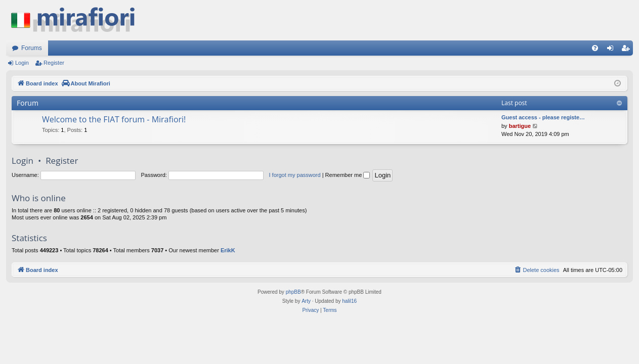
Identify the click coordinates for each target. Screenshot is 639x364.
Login (22, 63)
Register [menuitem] (628, 50)
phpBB (293, 292)
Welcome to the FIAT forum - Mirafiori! (114, 119)
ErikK (228, 250)
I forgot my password (295, 175)
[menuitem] (595, 48)
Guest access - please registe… (543, 117)
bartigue (520, 126)
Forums (32, 48)
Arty (306, 301)
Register (54, 63)
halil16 (349, 301)
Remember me (348, 175)
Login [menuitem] (612, 50)
